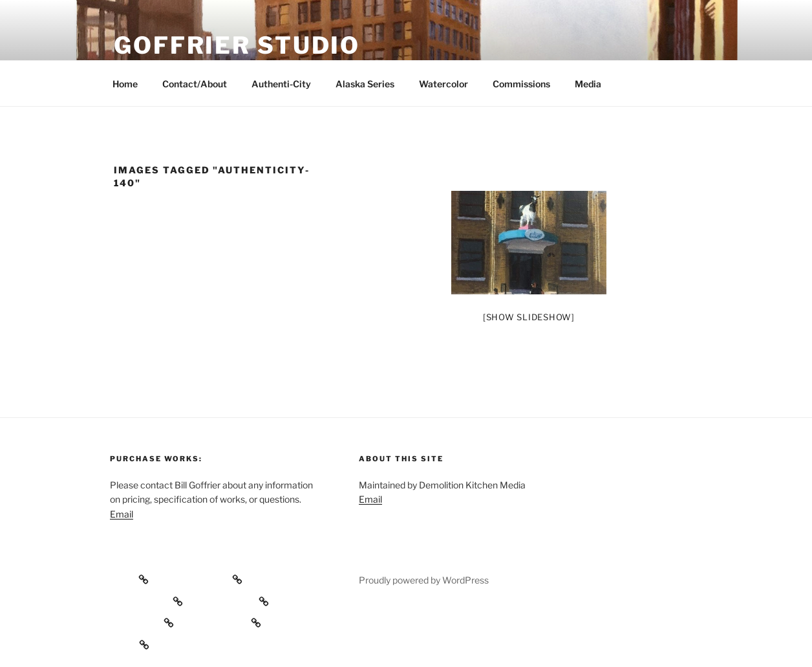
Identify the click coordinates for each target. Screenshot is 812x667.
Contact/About (195, 84)
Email (122, 514)
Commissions (521, 84)
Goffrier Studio (237, 45)
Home (125, 84)
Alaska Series (365, 84)
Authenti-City (281, 84)
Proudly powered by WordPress (424, 580)
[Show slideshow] (529, 317)
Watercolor (443, 84)
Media (588, 84)
